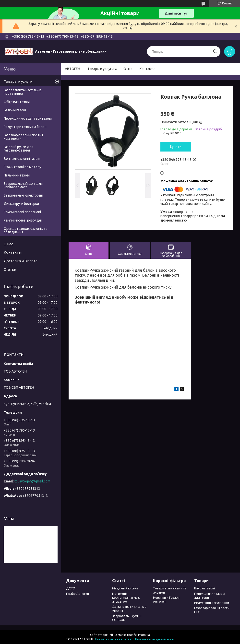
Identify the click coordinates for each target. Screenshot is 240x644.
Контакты (147, 69)
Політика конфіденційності (155, 639)
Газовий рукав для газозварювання (18, 149)
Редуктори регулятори (212, 603)
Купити (176, 147)
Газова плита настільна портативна (23, 92)
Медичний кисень (125, 588)
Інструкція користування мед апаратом (126, 598)
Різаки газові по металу (22, 167)
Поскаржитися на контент (114, 639)
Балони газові (15, 110)
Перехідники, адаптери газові (28, 118)
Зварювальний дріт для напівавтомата (23, 185)
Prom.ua (144, 635)
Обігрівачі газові (17, 102)
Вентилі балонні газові (22, 159)
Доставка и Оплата (21, 261)
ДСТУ (71, 588)
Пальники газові (17, 175)
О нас (128, 69)
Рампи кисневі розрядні (23, 220)
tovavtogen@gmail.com (32, 481)
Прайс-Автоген (78, 594)
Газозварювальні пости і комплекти (23, 137)
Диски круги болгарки (21, 204)
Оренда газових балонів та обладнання (25, 230)
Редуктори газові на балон (25, 127)
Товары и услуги (101, 69)
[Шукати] (215, 52)
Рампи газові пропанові (22, 212)
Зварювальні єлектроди (23, 195)
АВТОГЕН (72, 69)
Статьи (10, 269)
